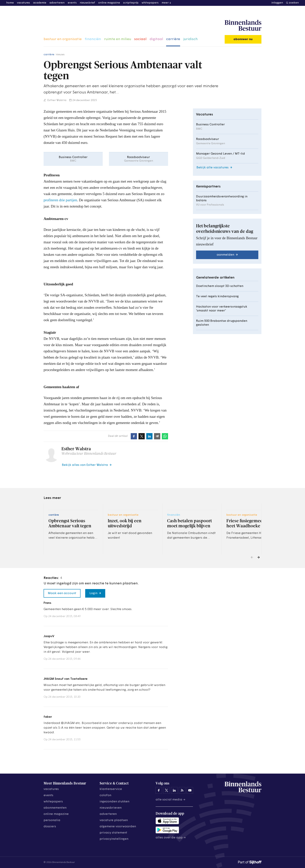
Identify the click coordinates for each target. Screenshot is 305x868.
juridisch (190, 39)
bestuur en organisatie (63, 39)
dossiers (50, 827)
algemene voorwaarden (118, 827)
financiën (93, 39)
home (10, 3)
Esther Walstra (57, 100)
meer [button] (165, 3)
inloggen (277, 3)
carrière (173, 39)
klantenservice (111, 789)
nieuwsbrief (87, 3)
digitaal (156, 39)
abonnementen (55, 808)
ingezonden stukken (114, 802)
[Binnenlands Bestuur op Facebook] (159, 790)
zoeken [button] (294, 3)
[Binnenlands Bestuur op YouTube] (190, 790)
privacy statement (113, 833)
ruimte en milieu (118, 39)
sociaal (140, 39)
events (72, 3)
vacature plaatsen (114, 820)
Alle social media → (170, 800)
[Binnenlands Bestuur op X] (167, 790)
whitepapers (150, 3)
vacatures (23, 3)
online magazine (109, 3)
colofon (105, 795)
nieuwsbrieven (111, 808)
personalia (52, 820)
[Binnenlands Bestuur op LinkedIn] (174, 790)
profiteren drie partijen (60, 200)
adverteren (57, 3)
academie (40, 3)
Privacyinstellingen (114, 839)
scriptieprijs (131, 3)
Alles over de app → (171, 838)
